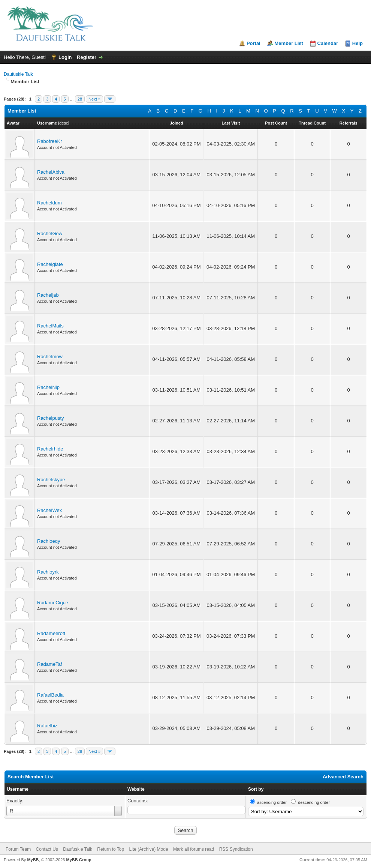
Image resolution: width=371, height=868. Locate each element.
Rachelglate (50, 264)
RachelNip (48, 387)
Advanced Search (343, 777)
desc (64, 123)
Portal (254, 43)
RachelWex (49, 510)
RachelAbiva (51, 172)
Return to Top (111, 849)
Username (18, 789)
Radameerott (51, 633)
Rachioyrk (48, 572)
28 (80, 99)
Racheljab (48, 295)
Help (358, 43)
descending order (314, 802)
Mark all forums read (194, 849)
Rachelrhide (50, 449)
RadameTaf (49, 664)
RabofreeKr (49, 141)
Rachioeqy (49, 541)
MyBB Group (79, 860)
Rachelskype (51, 480)
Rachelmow (50, 357)
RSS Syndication (236, 849)
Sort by (256, 789)
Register (87, 57)
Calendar (328, 43)
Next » (94, 99)
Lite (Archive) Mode (149, 849)
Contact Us (47, 849)
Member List (289, 43)
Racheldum (49, 203)
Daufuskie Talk (18, 74)
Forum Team (18, 849)
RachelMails (50, 326)
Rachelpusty (51, 418)
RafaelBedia (50, 695)
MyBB (33, 860)
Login (65, 57)
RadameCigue (53, 603)
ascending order (272, 802)
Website (136, 789)
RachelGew (50, 234)
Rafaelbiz (47, 726)
